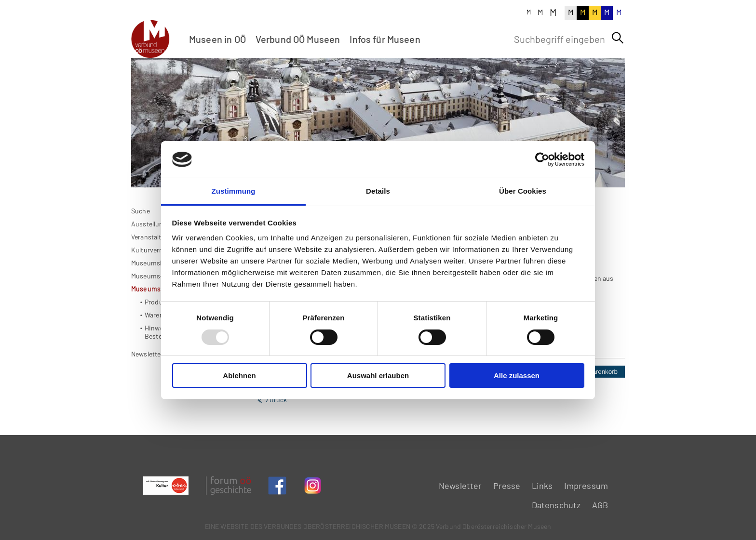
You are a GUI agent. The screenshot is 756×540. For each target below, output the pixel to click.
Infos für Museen (385, 39)
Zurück (276, 431)
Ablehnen (239, 375)
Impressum (586, 486)
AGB (600, 505)
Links (542, 486)
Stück (525, 403)
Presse (507, 486)
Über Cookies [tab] (523, 191)
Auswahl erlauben (378, 375)
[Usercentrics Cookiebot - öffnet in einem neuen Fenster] (542, 159)
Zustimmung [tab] (234, 191)
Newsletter (460, 486)
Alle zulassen (517, 375)
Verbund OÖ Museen (298, 39)
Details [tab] (378, 191)
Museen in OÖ (217, 39)
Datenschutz (556, 505)
